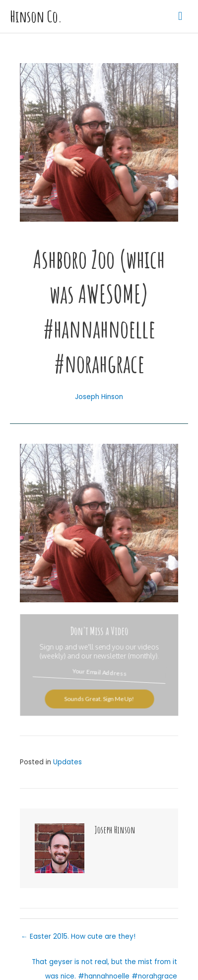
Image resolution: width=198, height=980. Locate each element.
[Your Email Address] (99, 672)
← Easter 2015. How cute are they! (78, 937)
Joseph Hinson (99, 397)
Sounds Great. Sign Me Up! (99, 698)
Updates (67, 762)
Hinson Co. (36, 16)
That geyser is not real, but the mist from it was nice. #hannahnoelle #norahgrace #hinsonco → (104, 964)
